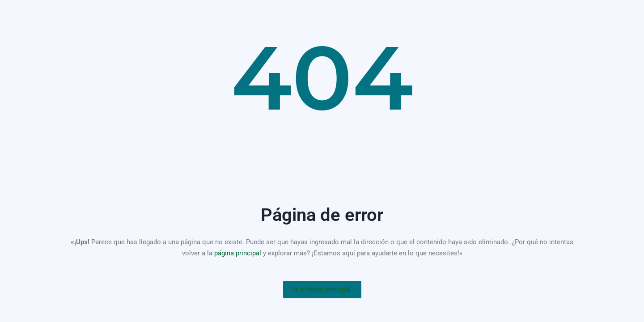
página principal (238, 253)
